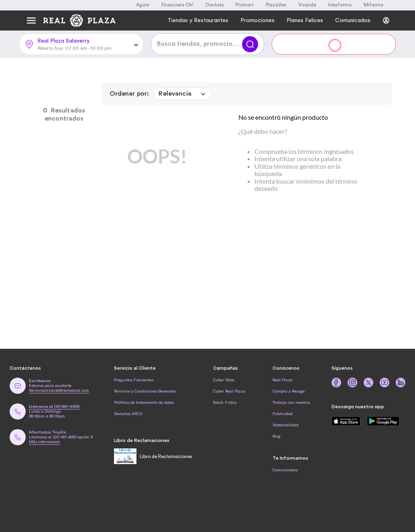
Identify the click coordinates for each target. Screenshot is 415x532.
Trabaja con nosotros (291, 403)
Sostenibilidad (286, 425)
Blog (277, 436)
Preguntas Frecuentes (134, 380)
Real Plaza (283, 380)
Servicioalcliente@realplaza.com (59, 391)
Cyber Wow (224, 380)
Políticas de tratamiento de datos (144, 403)
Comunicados (285, 470)
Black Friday (225, 403)
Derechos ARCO (128, 414)
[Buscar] (250, 44)
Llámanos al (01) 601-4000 (54, 407)
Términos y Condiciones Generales (145, 391)
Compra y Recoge (289, 391)
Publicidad (283, 414)
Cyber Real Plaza (229, 391)
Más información (45, 442)
